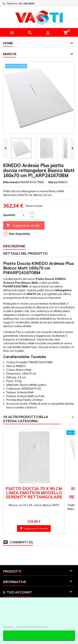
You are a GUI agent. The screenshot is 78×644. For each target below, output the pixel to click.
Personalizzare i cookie (32, 625)
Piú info (8, 625)
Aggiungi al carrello (23, 225)
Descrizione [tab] (14, 246)
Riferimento (11, 182)
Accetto (39, 636)
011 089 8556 (26, 3)
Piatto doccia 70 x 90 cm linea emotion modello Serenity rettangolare (34, 493)
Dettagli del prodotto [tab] (25, 253)
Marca (53, 182)
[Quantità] (24, 215)
